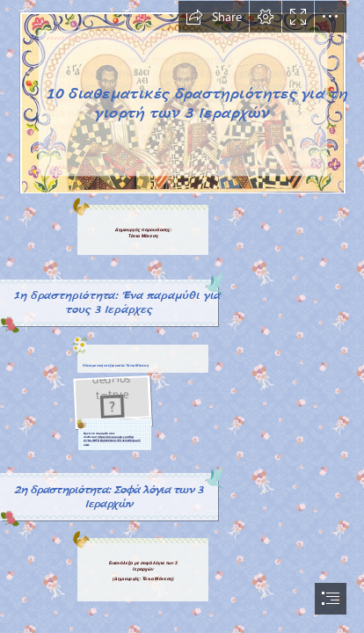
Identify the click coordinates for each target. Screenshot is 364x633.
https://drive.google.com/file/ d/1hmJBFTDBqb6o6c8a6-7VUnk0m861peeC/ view (112, 440)
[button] (214, 17)
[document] (182, 316)
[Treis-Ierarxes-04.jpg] (182, 97)
